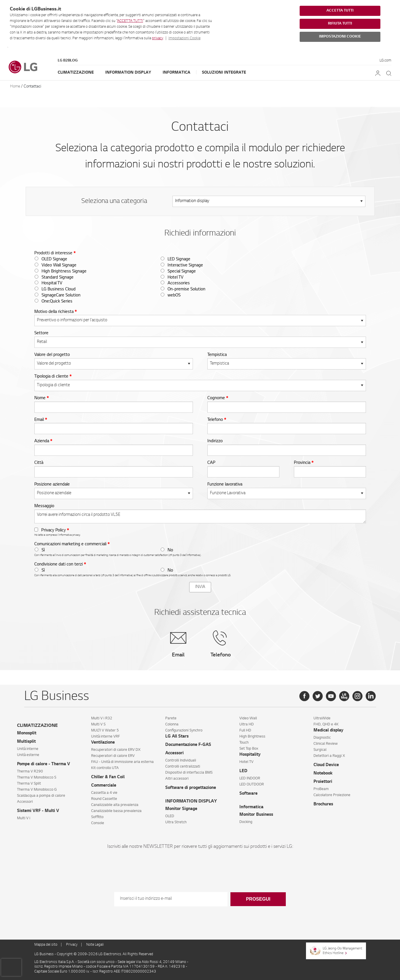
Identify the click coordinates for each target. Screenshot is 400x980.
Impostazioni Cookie (184, 38)
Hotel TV (175, 278)
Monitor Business (256, 815)
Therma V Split (29, 784)
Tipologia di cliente (53, 377)
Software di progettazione (191, 788)
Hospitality (250, 755)
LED (243, 771)
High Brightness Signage (64, 272)
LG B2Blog (68, 61)
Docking (246, 822)
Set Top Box (249, 749)
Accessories (179, 283)
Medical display (328, 731)
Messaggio (44, 506)
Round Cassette (104, 799)
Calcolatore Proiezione (332, 795)
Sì (43, 550)
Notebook (323, 774)
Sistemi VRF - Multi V (38, 811)
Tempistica (217, 355)
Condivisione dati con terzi (60, 565)
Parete (171, 718)
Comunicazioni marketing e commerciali (72, 544)
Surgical (320, 750)
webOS (174, 296)
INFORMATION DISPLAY (191, 801)
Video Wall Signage (59, 266)
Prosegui (258, 899)
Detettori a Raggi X (329, 756)
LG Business (44, 954)
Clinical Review (326, 744)
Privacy (72, 945)
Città (39, 463)
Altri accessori (177, 779)
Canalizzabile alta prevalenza (115, 805)
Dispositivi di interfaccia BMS (189, 773)
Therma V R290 (30, 772)
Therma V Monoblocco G (37, 790)
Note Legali (95, 945)
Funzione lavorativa (225, 485)
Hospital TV (52, 283)
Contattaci (32, 86)
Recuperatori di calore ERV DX (116, 750)
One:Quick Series (57, 302)
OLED (170, 816)
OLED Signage (54, 260)
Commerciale (104, 786)
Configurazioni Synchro (184, 731)
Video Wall (248, 718)
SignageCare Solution (61, 296)
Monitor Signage (181, 809)
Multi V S (98, 725)
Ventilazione (103, 743)
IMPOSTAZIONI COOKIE (340, 37)
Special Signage (182, 272)
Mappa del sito (46, 945)
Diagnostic (322, 738)
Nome (42, 398)
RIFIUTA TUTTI (340, 24)
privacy (157, 38)
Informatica (176, 73)
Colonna (172, 725)
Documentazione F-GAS (188, 745)
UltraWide (322, 718)
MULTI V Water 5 (105, 731)
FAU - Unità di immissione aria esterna (122, 762)
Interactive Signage (185, 266)
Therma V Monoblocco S (37, 778)
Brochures (323, 804)
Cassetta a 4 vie (104, 793)
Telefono (217, 420)
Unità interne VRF (106, 737)
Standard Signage (58, 278)
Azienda (43, 441)
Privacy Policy (55, 531)
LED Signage (179, 260)
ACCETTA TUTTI (130, 21)
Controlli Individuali (181, 761)
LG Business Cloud (59, 290)
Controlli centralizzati (183, 767)
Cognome (218, 398)
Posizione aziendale (52, 485)
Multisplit (26, 742)
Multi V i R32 (102, 718)
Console (98, 823)
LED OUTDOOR (252, 785)
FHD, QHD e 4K (326, 725)
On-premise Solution (186, 290)
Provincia (304, 463)
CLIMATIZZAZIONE (37, 726)
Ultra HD (247, 725)
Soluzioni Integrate (224, 73)
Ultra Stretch (176, 822)
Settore (41, 333)
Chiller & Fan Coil (108, 777)
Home (15, 86)
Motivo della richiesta (56, 312)
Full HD (245, 731)
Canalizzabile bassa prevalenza (116, 811)
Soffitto (97, 817)
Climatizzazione (76, 73)
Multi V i (24, 818)
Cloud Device (326, 765)
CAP (211, 463)
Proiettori (323, 782)
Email (41, 420)
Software (248, 794)
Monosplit (27, 733)
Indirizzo (215, 441)
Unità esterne (28, 755)
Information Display (128, 73)
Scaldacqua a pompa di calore (41, 796)
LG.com (385, 61)
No (170, 550)
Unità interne (28, 749)
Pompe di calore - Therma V (44, 764)
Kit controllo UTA (105, 768)
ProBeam (321, 789)
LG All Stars (177, 737)
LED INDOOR (250, 779)
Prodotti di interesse (55, 253)
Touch (244, 743)
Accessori (25, 802)
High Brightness (252, 737)
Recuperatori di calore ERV (113, 756)
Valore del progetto (52, 355)
